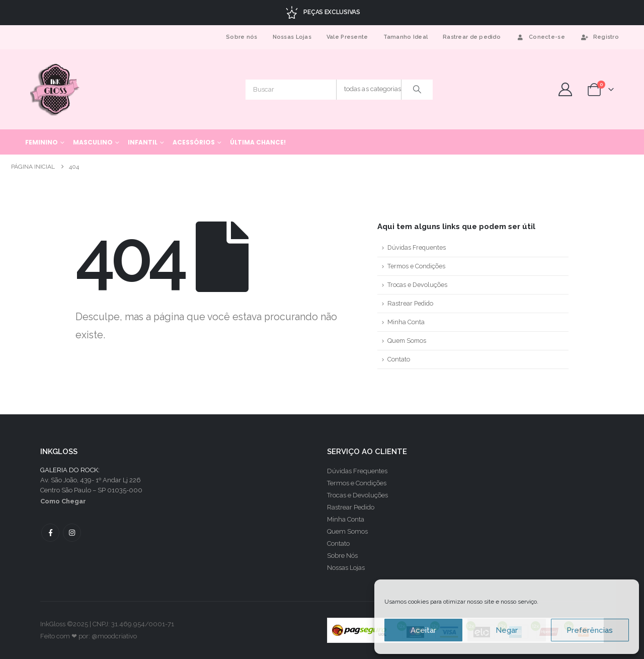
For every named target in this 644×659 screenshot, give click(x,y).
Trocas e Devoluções (417, 285)
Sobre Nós (342, 556)
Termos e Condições (416, 266)
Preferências (590, 630)
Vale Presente (347, 37)
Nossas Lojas (292, 37)
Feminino (42, 142)
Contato (399, 359)
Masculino (93, 142)
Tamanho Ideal (406, 37)
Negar (507, 630)
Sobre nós (242, 37)
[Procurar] (417, 90)
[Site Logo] (56, 89)
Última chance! (258, 142)
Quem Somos (407, 341)
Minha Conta (406, 322)
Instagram (72, 533)
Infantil (143, 142)
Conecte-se (540, 37)
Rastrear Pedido (410, 303)
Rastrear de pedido (472, 37)
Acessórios (194, 142)
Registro (599, 37)
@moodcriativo (114, 636)
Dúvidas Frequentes (417, 247)
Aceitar (423, 630)
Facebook (50, 533)
